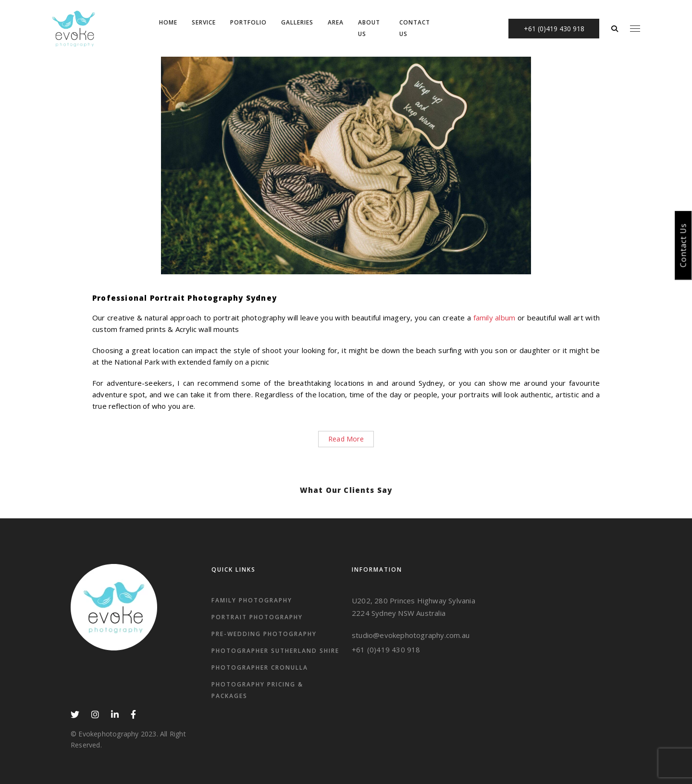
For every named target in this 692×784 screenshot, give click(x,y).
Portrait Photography (257, 617)
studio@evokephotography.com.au (411, 635)
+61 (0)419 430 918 (386, 649)
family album (494, 318)
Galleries (297, 22)
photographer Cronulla (260, 668)
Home (168, 22)
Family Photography (252, 600)
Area (336, 22)
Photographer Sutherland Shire (275, 651)
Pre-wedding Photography (264, 634)
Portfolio (248, 22)
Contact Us (683, 245)
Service (204, 22)
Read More (346, 439)
